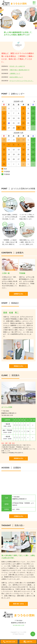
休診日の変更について (16, 77)
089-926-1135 (8, 415)
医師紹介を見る (19, 366)
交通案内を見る (19, 516)
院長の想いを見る (19, 604)
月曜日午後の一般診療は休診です (20, 70)
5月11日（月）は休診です (17, 66)
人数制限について (15, 73)
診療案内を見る (19, 294)
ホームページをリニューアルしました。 (22, 81)
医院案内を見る (19, 458)
